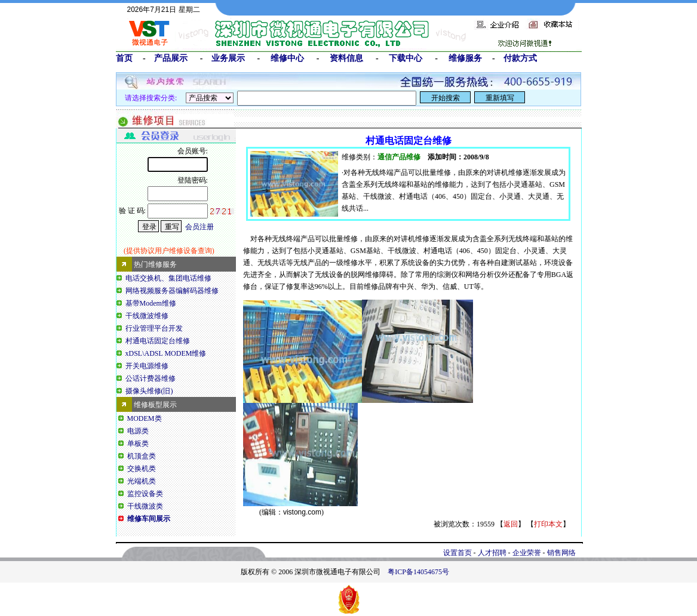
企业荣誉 (527, 553)
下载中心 (406, 58)
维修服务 (465, 58)
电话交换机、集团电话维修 (168, 278)
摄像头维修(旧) (149, 391)
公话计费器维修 (151, 378)
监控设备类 (145, 494)
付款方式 (520, 58)
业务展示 (228, 58)
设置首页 (457, 553)
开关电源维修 (147, 366)
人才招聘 (492, 553)
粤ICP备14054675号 (418, 572)
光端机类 (142, 481)
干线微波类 (145, 506)
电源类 (138, 431)
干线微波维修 (147, 316)
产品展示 (171, 58)
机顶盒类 (142, 456)
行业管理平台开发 (154, 328)
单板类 (138, 443)
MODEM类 (145, 418)
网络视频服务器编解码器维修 (172, 291)
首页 (124, 58)
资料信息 (346, 58)
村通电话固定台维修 (158, 341)
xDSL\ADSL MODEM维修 (166, 353)
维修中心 (287, 58)
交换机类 (142, 469)
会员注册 (199, 227)
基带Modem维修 (151, 303)
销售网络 (561, 553)
